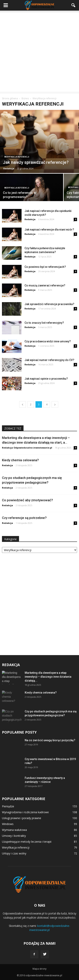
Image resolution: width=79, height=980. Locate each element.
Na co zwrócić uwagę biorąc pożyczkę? (50, 740)
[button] (74, 5)
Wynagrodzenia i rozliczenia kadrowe (25, 812)
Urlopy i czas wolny (14, 853)
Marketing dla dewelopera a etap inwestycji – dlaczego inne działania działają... (48, 677)
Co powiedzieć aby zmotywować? (27, 500)
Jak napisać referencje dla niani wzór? (49, 230)
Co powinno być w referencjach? (45, 267)
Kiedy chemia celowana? (20, 460)
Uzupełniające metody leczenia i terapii (27, 842)
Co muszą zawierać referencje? (45, 285)
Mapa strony (39, 969)
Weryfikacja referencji (17, 157)
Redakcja (9, 168)
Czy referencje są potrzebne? (24, 518)
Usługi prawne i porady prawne (22, 818)
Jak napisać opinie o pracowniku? (46, 379)
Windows (8, 824)
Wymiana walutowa (14, 830)
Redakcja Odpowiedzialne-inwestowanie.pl (27, 448)
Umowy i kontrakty (14, 836)
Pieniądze (8, 806)
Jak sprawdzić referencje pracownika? (49, 304)
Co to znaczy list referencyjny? (44, 323)
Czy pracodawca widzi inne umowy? (48, 341)
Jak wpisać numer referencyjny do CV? (49, 360)
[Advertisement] (39, 52)
